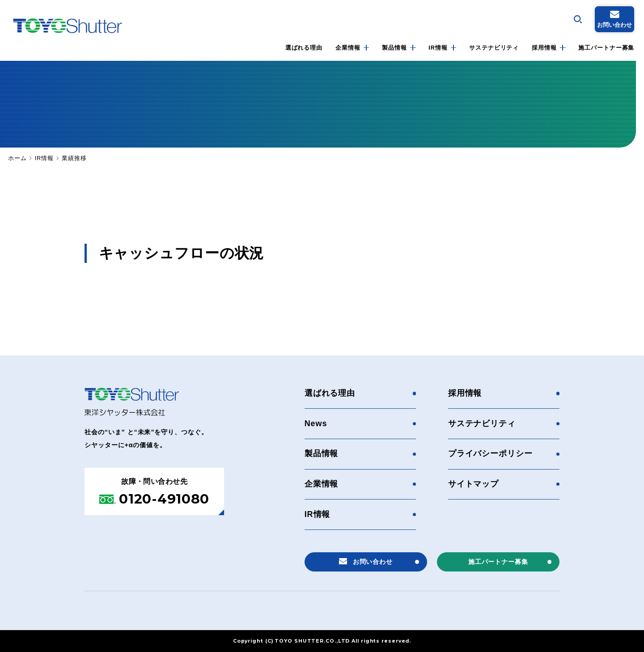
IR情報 (438, 48)
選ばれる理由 (304, 48)
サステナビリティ (494, 48)
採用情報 (544, 48)
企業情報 (348, 48)
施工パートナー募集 (606, 48)
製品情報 (394, 48)
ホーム (17, 159)
